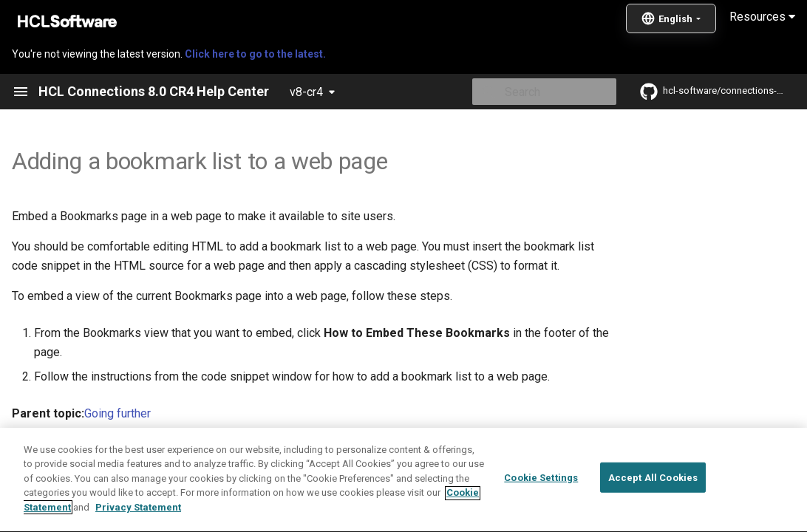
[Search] (530, 92)
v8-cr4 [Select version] (306, 92)
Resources (762, 17)
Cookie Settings (541, 513)
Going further (118, 413)
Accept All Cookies (653, 513)
